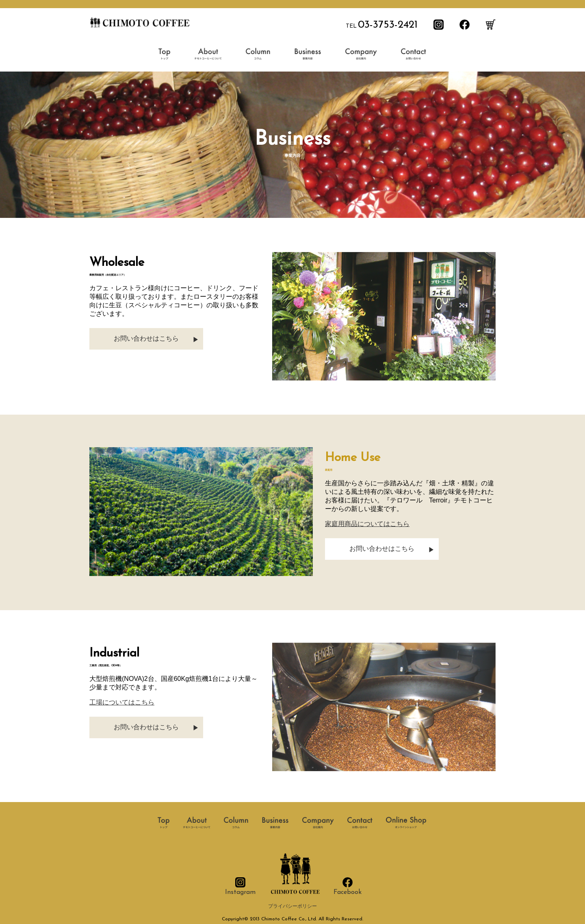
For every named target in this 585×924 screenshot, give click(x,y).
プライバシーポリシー (292, 907)
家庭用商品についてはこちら (367, 524)
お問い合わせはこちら (146, 338)
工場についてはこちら (122, 702)
